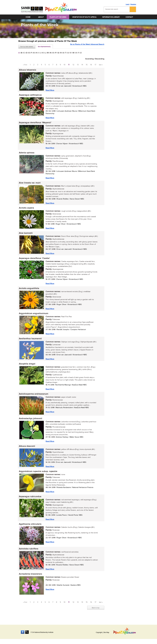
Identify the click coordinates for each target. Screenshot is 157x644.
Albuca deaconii (26, 450)
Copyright (99, 632)
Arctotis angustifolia (29, 291)
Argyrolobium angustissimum (33, 316)
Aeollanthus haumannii (30, 341)
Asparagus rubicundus (30, 501)
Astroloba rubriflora (28, 554)
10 (65, 65)
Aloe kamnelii (25, 235)
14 (82, 65)
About (41, 17)
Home (28, 17)
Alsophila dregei (27, 367)
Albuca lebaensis (27, 70)
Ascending (89, 59)
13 (78, 65)
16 (91, 65)
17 (95, 65)
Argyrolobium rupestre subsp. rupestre (38, 476)
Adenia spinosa (26, 154)
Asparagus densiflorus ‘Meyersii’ (35, 123)
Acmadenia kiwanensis (30, 579)
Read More (49, 90)
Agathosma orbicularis (30, 529)
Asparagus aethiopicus (30, 95)
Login (128, 4)
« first (25, 65)
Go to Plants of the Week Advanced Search (87, 46)
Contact (129, 17)
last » (101, 65)
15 (87, 65)
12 (73, 65)
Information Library (111, 17)
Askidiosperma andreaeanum (33, 397)
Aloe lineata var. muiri (29, 184)
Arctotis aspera (26, 209)
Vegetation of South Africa (84, 17)
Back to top (96, 613)
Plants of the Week (58, 17)
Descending (100, 59)
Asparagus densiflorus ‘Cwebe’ (34, 260)
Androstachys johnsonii (30, 422)
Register (133, 4)
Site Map (106, 632)
